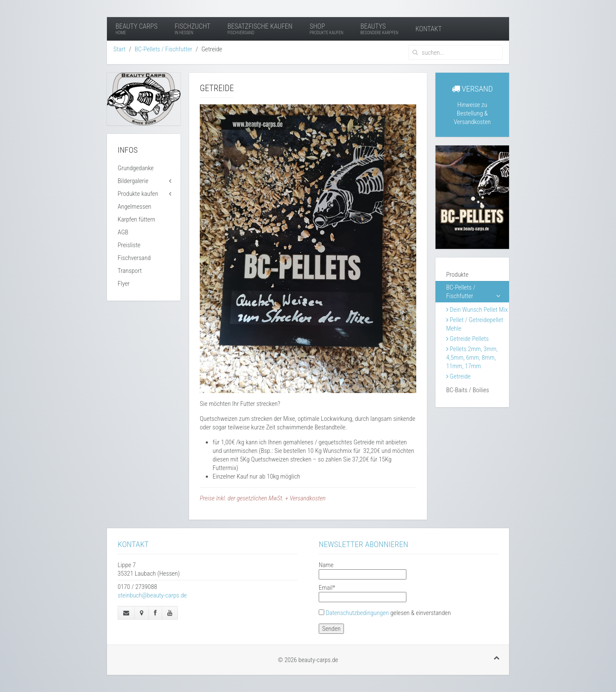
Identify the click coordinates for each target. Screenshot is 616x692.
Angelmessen (135, 207)
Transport (130, 271)
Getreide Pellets (468, 339)
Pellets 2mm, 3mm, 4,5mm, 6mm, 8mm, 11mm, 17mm (472, 358)
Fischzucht (192, 29)
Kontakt (428, 29)
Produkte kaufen (138, 194)
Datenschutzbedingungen (357, 613)
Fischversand (134, 258)
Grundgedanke (136, 168)
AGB (123, 232)
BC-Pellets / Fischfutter (164, 49)
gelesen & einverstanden (388, 613)
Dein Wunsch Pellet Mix (477, 310)
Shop (327, 29)
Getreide (458, 376)
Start (119, 49)
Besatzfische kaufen (260, 29)
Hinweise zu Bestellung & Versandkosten (472, 113)
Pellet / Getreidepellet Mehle (475, 324)
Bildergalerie (133, 181)
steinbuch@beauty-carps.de (152, 595)
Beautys (379, 29)
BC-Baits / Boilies (468, 390)
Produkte (457, 275)
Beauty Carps (136, 29)
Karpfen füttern (136, 219)
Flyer (124, 284)
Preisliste (129, 245)
